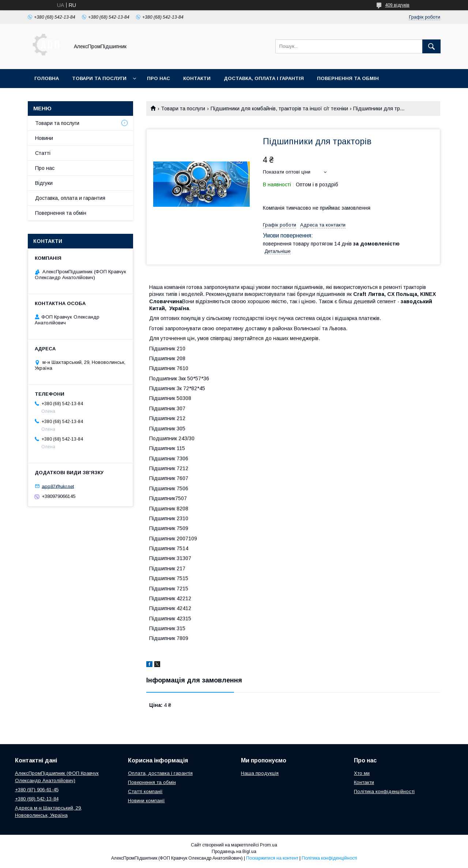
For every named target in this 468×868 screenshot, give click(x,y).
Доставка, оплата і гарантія (264, 78)
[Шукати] (431, 46)
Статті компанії (145, 791)
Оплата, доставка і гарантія (160, 773)
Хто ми (362, 773)
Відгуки (44, 183)
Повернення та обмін (348, 78)
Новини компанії (146, 801)
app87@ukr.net (58, 486)
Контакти (197, 78)
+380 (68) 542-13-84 (37, 799)
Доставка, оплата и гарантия (70, 198)
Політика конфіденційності (384, 791)
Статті (43, 153)
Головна (47, 78)
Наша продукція (260, 773)
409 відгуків (397, 5)
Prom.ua (269, 845)
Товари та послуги (99, 78)
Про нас (158, 78)
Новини (44, 138)
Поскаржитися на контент (272, 858)
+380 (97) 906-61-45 (37, 790)
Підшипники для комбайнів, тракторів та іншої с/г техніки (279, 108)
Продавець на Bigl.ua (234, 852)
